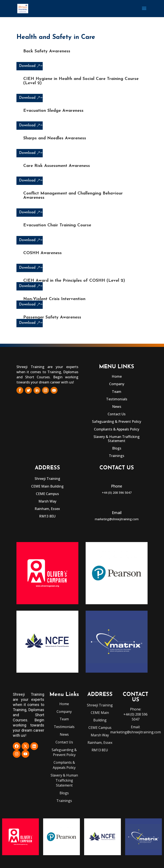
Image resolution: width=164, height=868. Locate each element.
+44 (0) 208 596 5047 (117, 493)
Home (117, 376)
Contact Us (117, 414)
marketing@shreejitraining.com (117, 519)
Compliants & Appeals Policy (117, 429)
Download (27, 66)
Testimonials (117, 399)
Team (117, 392)
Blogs (117, 448)
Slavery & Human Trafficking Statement (117, 439)
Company (117, 384)
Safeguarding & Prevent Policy (117, 421)
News (117, 407)
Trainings (117, 456)
